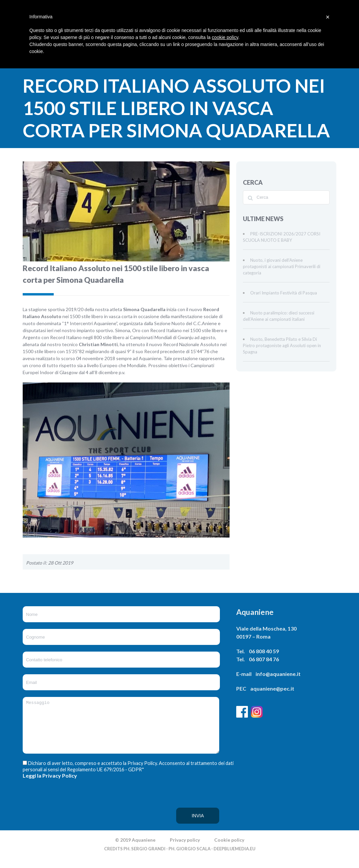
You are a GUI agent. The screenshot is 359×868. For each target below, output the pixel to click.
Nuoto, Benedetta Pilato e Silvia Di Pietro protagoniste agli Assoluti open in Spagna (282, 345)
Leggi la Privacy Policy (50, 785)
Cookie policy (229, 850)
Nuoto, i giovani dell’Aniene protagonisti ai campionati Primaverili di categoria (282, 266)
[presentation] (50, 814)
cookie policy (225, 37)
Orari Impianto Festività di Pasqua (284, 293)
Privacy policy (185, 850)
